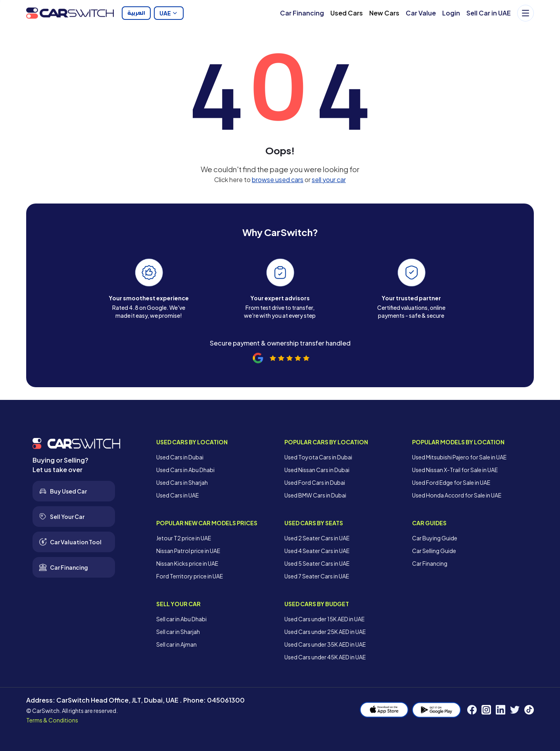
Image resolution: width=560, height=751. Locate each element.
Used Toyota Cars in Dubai (318, 457)
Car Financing (302, 13)
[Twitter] (515, 710)
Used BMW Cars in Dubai (315, 495)
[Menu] (525, 13)
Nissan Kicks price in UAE (187, 563)
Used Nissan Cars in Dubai (317, 470)
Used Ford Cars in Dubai (315, 482)
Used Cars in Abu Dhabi (185, 470)
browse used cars (278, 180)
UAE (169, 13)
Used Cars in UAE (177, 495)
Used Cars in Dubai (180, 457)
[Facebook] (472, 710)
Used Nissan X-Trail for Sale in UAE (455, 470)
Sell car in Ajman (176, 644)
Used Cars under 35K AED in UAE (325, 644)
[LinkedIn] (501, 710)
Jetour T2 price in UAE (184, 538)
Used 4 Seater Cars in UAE (317, 551)
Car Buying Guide (435, 538)
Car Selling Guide (434, 551)
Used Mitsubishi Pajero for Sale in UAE (459, 457)
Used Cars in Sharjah (182, 482)
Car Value (421, 13)
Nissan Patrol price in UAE (188, 551)
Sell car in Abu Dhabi (181, 619)
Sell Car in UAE (489, 13)
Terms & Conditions (52, 720)
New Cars (384, 13)
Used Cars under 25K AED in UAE (325, 632)
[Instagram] (486, 710)
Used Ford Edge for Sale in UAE (451, 482)
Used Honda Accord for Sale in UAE (457, 495)
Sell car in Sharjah (178, 632)
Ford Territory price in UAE (190, 576)
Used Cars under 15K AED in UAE (324, 619)
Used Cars (347, 13)
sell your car (329, 180)
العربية (136, 13)
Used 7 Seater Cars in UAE (317, 576)
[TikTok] (529, 710)
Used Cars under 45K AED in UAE (325, 657)
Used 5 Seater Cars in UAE (317, 563)
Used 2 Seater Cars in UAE (317, 538)
